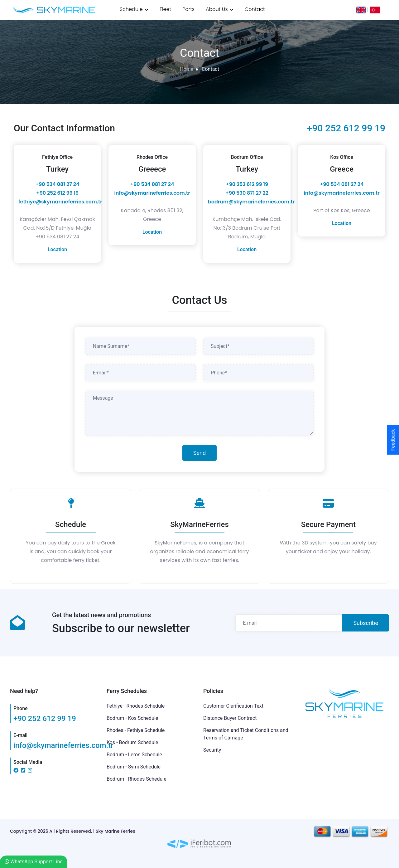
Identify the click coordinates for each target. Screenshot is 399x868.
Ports (188, 9)
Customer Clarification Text (233, 706)
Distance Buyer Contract (230, 718)
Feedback (393, 440)
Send (199, 453)
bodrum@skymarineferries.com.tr (251, 202)
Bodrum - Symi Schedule (134, 767)
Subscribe (366, 623)
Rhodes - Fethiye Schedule (136, 730)
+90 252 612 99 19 (346, 128)
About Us (220, 9)
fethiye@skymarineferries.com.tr (60, 202)
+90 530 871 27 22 (247, 193)
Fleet (165, 9)
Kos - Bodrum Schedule (132, 742)
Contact (255, 9)
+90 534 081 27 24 (58, 184)
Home (187, 69)
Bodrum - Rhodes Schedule (137, 779)
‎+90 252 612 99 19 (57, 193)
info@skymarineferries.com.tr (152, 193)
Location (57, 249)
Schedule (134, 9)
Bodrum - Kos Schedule (132, 718)
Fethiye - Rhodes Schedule (136, 706)
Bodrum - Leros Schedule (134, 755)
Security (212, 750)
